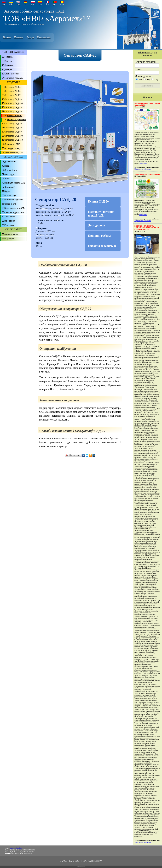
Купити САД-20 (98, 202)
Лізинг (7, 179)
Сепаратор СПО (12, 144)
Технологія (10, 217)
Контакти (19, 37)
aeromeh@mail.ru (16, 848)
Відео (7, 191)
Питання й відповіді (14, 200)
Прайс (7, 166)
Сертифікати (11, 170)
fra (47, 4)
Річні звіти (9, 225)
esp (40, 4)
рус (4, 4)
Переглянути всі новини (143, 169)
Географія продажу (14, 78)
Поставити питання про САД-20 (101, 214)
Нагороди (9, 174)
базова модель (15, 116)
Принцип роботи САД (15, 183)
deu (25, 4)
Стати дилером (12, 74)
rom (62, 4)
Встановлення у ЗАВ (14, 208)
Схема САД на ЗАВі (14, 212)
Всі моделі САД (12, 148)
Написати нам (44, 37)
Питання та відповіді (102, 246)
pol (33, 4)
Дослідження (11, 162)
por (55, 4)
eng (18, 4)
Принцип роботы (99, 236)
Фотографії (10, 187)
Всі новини (10, 221)
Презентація (10, 195)
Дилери (30, 37)
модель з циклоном (17, 120)
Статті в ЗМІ (10, 204)
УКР (11, 4)
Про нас (8, 61)
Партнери (9, 239)
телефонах (143, 163)
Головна (7, 37)
